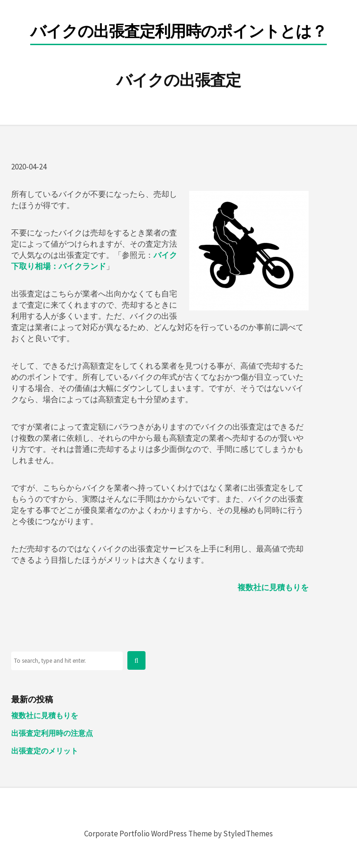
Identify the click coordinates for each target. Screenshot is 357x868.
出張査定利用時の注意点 (52, 733)
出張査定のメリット (45, 751)
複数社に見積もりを (273, 587)
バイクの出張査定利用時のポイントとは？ (178, 32)
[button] (136, 660)
